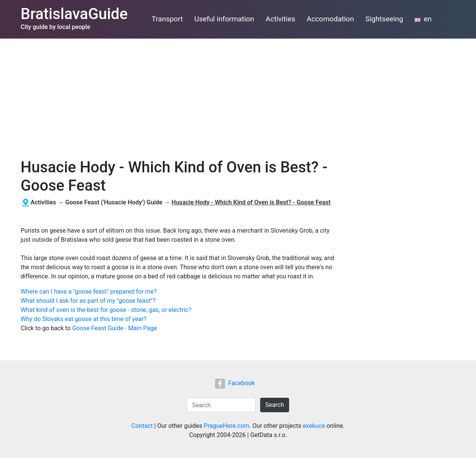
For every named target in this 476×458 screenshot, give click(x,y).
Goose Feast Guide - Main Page (114, 328)
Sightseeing (384, 19)
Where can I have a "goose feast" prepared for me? (89, 292)
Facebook (235, 383)
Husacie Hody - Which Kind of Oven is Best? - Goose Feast (251, 202)
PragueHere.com (227, 426)
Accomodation (330, 19)
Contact (142, 426)
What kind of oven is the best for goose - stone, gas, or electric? (106, 310)
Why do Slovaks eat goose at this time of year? (84, 319)
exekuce (314, 426)
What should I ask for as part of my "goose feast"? (88, 301)
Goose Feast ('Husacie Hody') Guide (114, 202)
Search (274, 405)
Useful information (224, 19)
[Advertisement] (238, 96)
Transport (167, 19)
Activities (280, 19)
